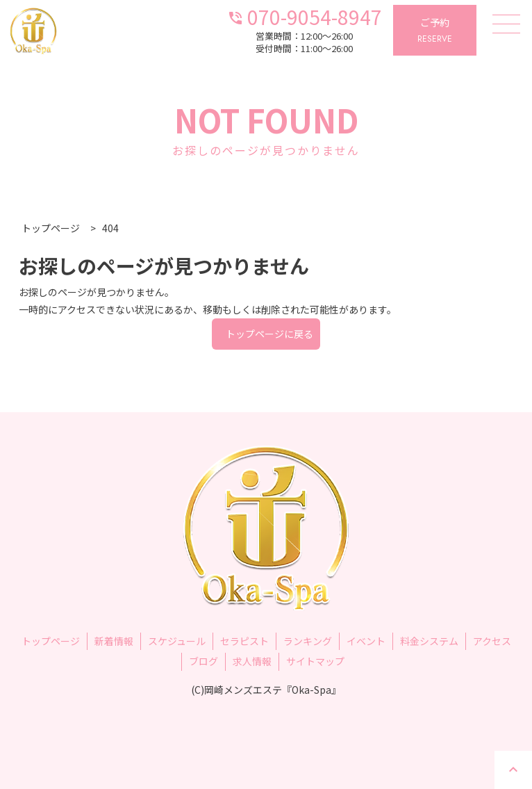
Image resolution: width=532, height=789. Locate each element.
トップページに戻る (269, 334)
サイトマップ (315, 661)
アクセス (492, 641)
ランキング (308, 641)
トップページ (51, 641)
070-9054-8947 (305, 16)
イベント (366, 641)
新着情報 (114, 641)
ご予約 (435, 31)
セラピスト (244, 641)
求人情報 (252, 661)
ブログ (203, 661)
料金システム (429, 641)
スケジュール (177, 641)
